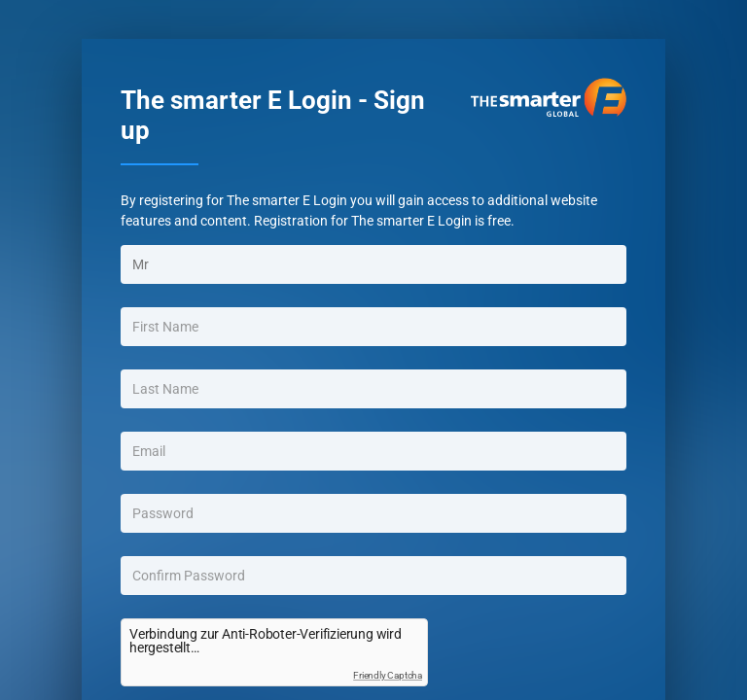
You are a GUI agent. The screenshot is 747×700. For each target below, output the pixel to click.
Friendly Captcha (388, 675)
